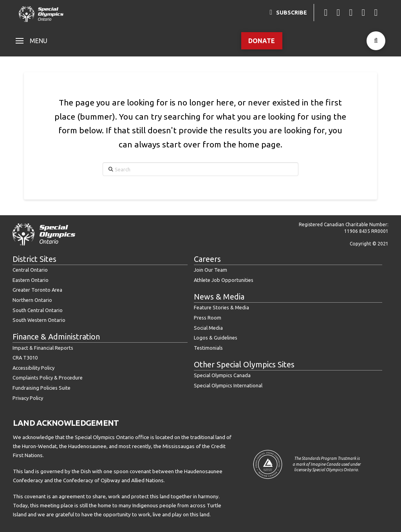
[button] (32, 41)
